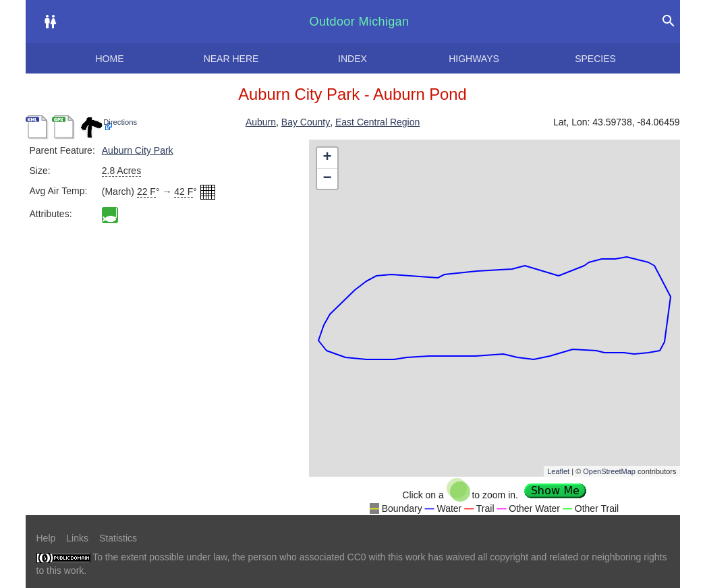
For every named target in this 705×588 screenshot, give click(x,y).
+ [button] (327, 158)
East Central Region (377, 122)
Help (46, 538)
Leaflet (558, 471)
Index (352, 59)
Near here (231, 59)
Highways (474, 59)
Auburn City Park (138, 150)
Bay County (306, 122)
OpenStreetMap (609, 471)
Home (110, 59)
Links (77, 538)
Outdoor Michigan (360, 22)
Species (595, 59)
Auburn (261, 122)
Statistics (118, 538)
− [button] (327, 179)
